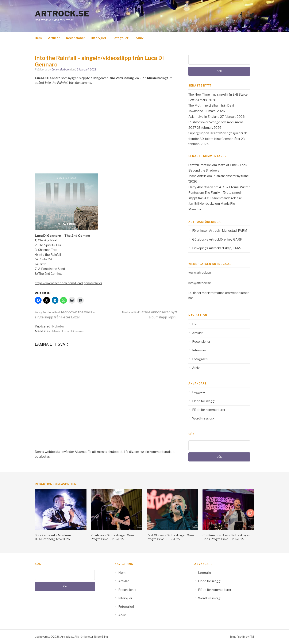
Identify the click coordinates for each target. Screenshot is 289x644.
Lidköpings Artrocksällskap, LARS (217, 248)
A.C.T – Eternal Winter (234, 187)
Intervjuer (99, 38)
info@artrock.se (200, 283)
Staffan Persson (200, 165)
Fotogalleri (121, 38)
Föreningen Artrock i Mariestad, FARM (220, 231)
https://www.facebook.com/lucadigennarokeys (69, 283)
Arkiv (140, 38)
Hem (38, 38)
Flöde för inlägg (203, 401)
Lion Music (53, 331)
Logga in (199, 392)
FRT (252, 637)
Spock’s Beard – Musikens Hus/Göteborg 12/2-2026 (53, 537)
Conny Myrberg (61, 70)
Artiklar (54, 38)
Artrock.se (62, 14)
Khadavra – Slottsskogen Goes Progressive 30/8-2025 (113, 537)
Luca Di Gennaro (74, 331)
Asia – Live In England (204, 117)
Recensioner (76, 38)
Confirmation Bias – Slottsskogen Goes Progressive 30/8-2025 (226, 537)
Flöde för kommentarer (209, 410)
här (190, 298)
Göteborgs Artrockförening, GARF (217, 239)
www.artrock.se (200, 273)
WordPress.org (203, 418)
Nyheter (58, 326)
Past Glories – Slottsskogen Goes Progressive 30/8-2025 (171, 537)
